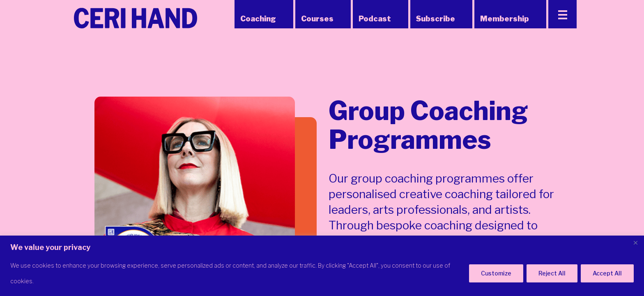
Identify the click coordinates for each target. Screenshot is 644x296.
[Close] (635, 243)
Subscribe (436, 19)
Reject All (552, 273)
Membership (505, 19)
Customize (496, 273)
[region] (322, 266)
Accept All (607, 273)
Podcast (375, 19)
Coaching (258, 19)
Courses (317, 19)
